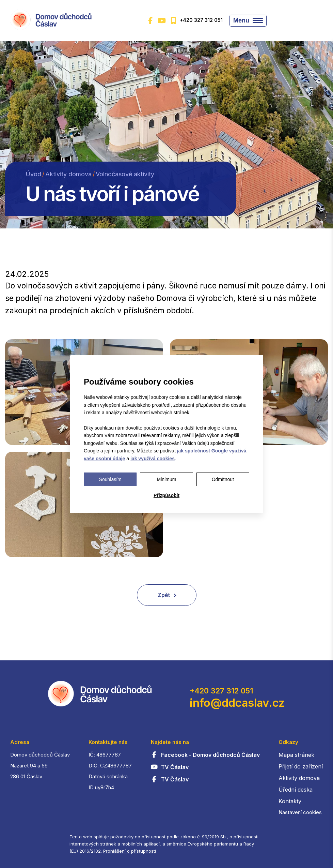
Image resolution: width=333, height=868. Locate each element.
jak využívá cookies (153, 459)
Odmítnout (223, 479)
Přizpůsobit (166, 495)
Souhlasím (110, 479)
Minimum (167, 479)
